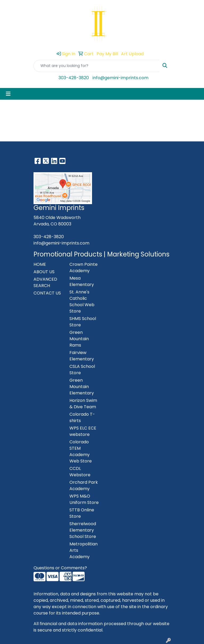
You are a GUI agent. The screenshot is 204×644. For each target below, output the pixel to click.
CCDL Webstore (80, 472)
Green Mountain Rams (79, 339)
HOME (40, 264)
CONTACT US (47, 293)
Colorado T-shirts (82, 417)
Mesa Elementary (82, 281)
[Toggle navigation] (8, 94)
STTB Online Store (82, 513)
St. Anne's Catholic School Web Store (82, 302)
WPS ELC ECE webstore (83, 431)
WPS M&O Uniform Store (84, 499)
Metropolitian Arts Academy (84, 550)
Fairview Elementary (82, 356)
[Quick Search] (97, 66)
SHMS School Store (83, 322)
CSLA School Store (82, 370)
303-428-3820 (74, 78)
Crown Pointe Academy (84, 268)
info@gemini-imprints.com (120, 78)
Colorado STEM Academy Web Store (81, 451)
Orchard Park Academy (84, 485)
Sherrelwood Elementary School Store (83, 530)
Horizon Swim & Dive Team (83, 404)
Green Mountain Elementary (82, 387)
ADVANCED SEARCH (45, 282)
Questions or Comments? (60, 568)
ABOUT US (44, 272)
